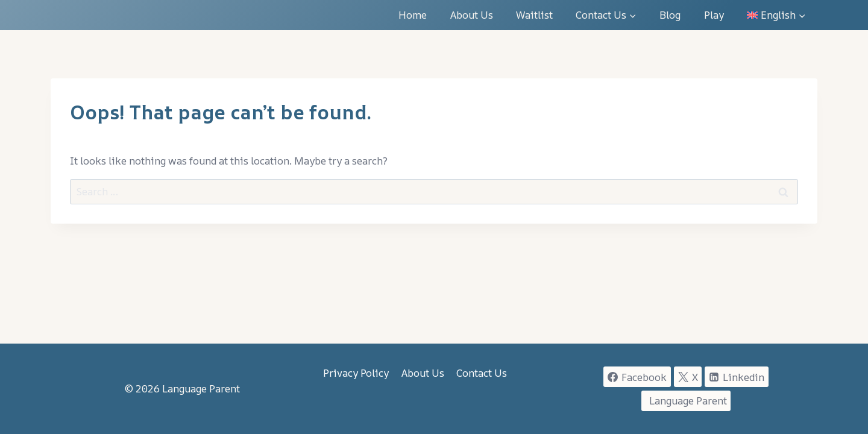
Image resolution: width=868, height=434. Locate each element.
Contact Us (482, 373)
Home (413, 15)
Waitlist (534, 15)
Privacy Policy (356, 373)
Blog (670, 15)
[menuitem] (776, 15)
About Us (472, 15)
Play (714, 15)
